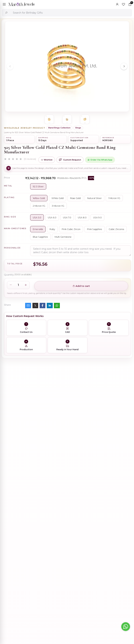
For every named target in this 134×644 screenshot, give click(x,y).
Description (11, 430)
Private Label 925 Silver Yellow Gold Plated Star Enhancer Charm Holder (86, 583)
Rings (78, 128)
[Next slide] (124, 66)
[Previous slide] (10, 66)
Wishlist (47, 160)
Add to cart (81, 286)
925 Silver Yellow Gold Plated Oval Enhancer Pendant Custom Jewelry (84, 518)
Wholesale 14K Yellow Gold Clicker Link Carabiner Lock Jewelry (82, 550)
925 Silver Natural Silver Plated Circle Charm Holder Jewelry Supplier (84, 616)
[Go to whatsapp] (126, 627)
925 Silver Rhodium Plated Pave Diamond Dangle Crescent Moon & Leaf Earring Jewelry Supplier (85, 485)
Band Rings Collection (59, 128)
